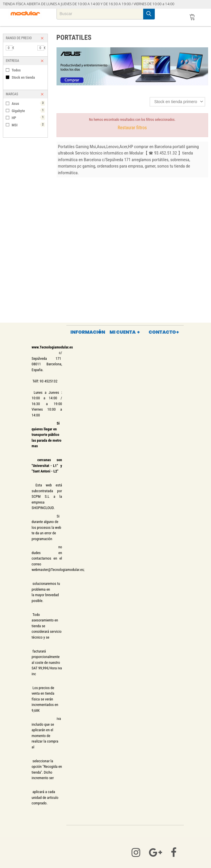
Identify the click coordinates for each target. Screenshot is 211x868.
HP (28, 117)
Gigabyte (28, 110)
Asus (28, 103)
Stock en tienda (23, 77)
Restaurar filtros (132, 128)
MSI (28, 125)
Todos (16, 70)
